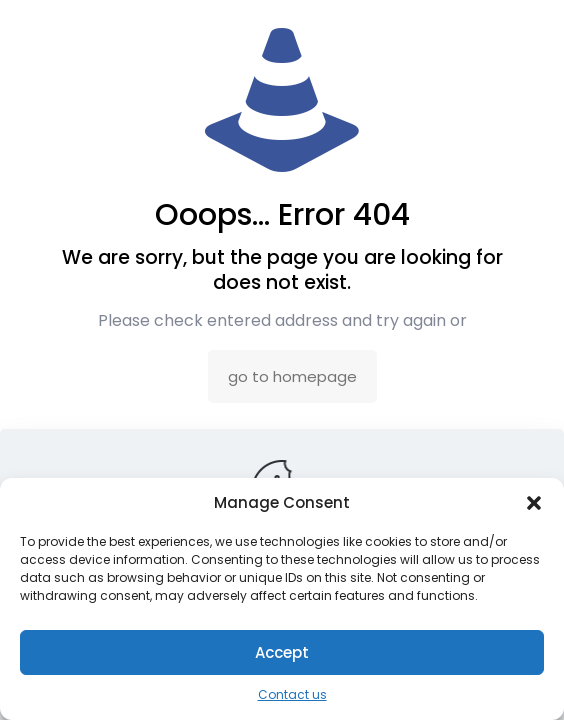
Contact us (292, 694)
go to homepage (292, 376)
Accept (282, 652)
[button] (534, 503)
